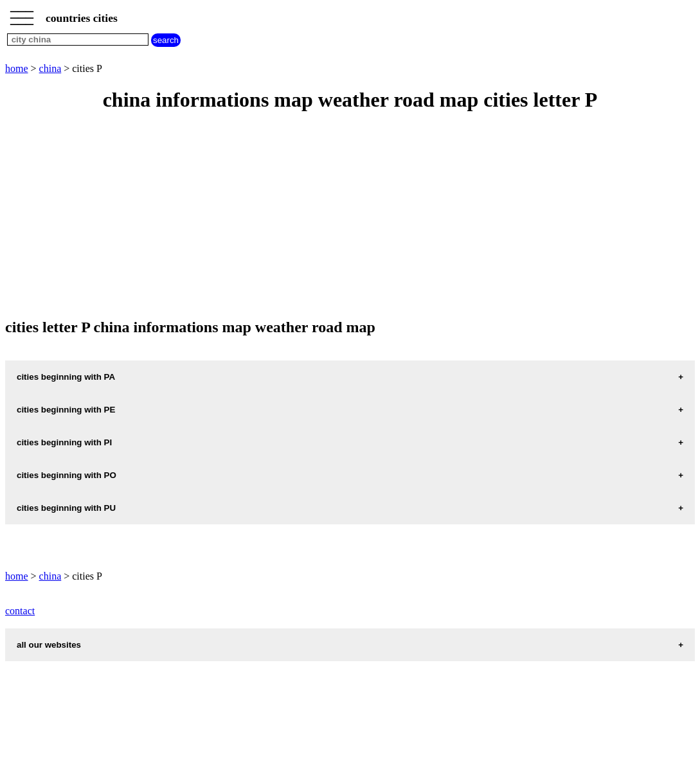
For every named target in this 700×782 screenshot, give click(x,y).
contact (20, 611)
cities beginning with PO (67, 475)
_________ (22, 14)
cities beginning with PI (64, 442)
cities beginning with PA (66, 377)
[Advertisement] (350, 216)
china (50, 68)
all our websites (49, 645)
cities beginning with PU (66, 508)
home (17, 68)
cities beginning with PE (66, 410)
